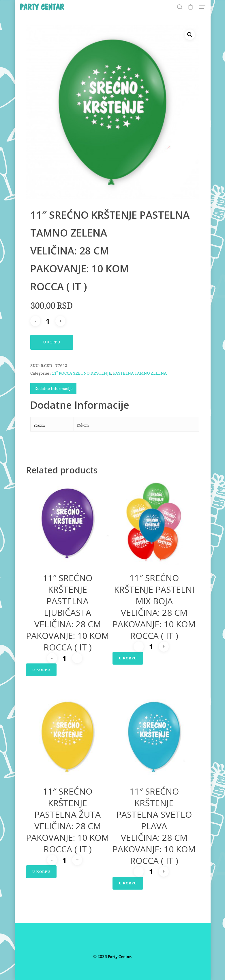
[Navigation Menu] (202, 7)
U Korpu (52, 342)
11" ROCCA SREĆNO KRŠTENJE (81, 373)
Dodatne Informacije (53, 388)
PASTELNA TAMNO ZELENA (140, 373)
